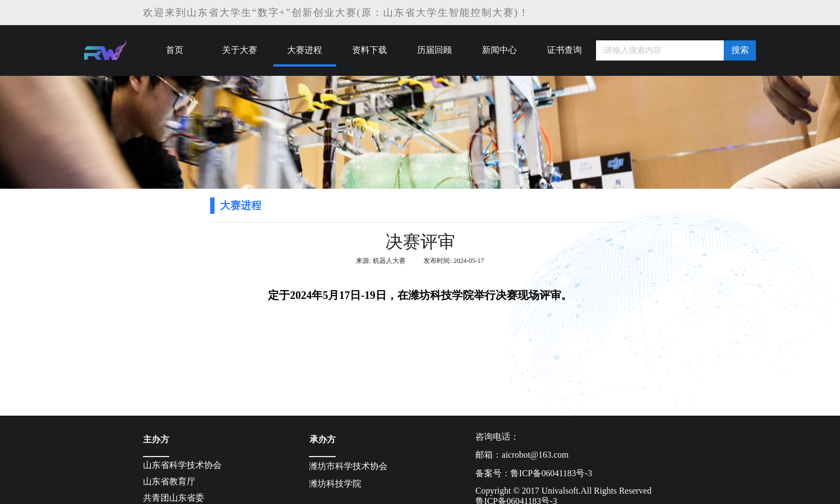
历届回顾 (434, 50)
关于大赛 (240, 50)
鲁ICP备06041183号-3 (551, 473)
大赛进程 (305, 50)
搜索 (740, 50)
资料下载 (370, 50)
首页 (175, 50)
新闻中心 (499, 50)
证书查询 (564, 50)
